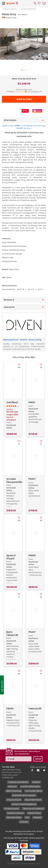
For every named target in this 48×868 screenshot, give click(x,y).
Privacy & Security (16, 813)
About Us (12, 787)
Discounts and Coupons (24, 795)
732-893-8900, (8, 767)
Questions (9, 307)
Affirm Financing (14, 791)
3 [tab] (26, 70)
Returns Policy (34, 813)
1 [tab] (22, 70)
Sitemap (37, 817)
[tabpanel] (24, 44)
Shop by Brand (14, 800)
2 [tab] (24, 70)
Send (38, 759)
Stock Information (33, 800)
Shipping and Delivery (18, 782)
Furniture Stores (12, 809)
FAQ (27, 817)
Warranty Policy (14, 817)
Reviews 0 (9, 300)
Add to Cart (24, 99)
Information (10, 120)
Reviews (36, 782)
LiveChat (24, 822)
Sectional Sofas (28, 9)
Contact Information (30, 787)
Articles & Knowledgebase (24, 804)
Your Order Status (34, 791)
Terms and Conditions (33, 809)
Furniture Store (10, 9)
